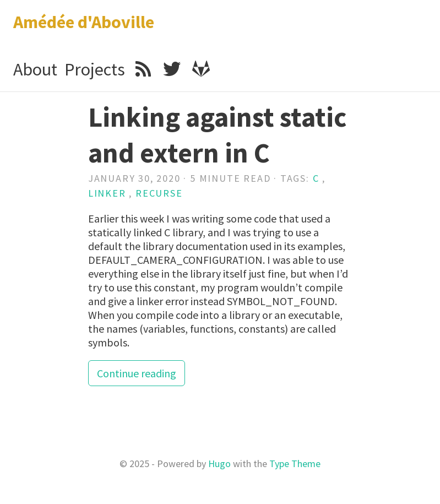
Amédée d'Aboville (84, 22)
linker (107, 193)
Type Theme (295, 464)
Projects (95, 69)
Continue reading (137, 373)
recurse (159, 193)
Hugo (219, 464)
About (35, 69)
